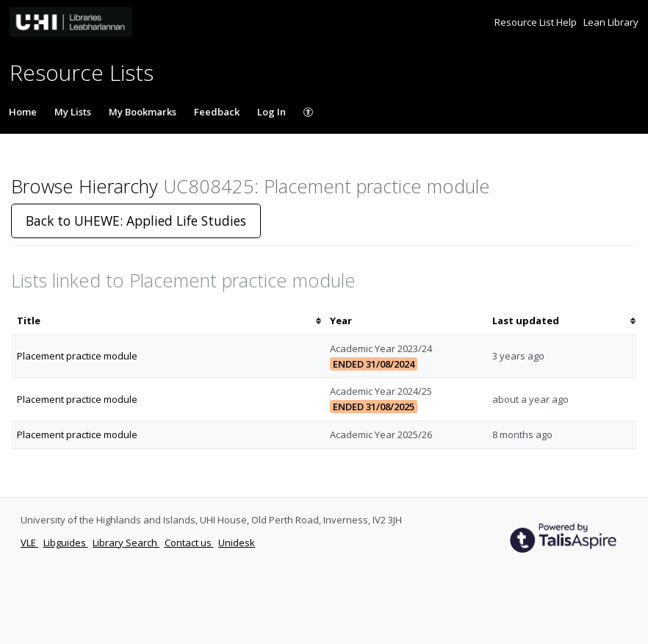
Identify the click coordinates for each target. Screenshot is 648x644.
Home (23, 112)
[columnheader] (168, 321)
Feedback (217, 112)
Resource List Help (537, 22)
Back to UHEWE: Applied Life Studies (136, 221)
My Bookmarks (143, 112)
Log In (271, 112)
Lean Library (611, 22)
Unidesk (237, 543)
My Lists (73, 112)
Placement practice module (77, 356)
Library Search (126, 543)
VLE (29, 543)
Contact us (189, 543)
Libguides (66, 543)
